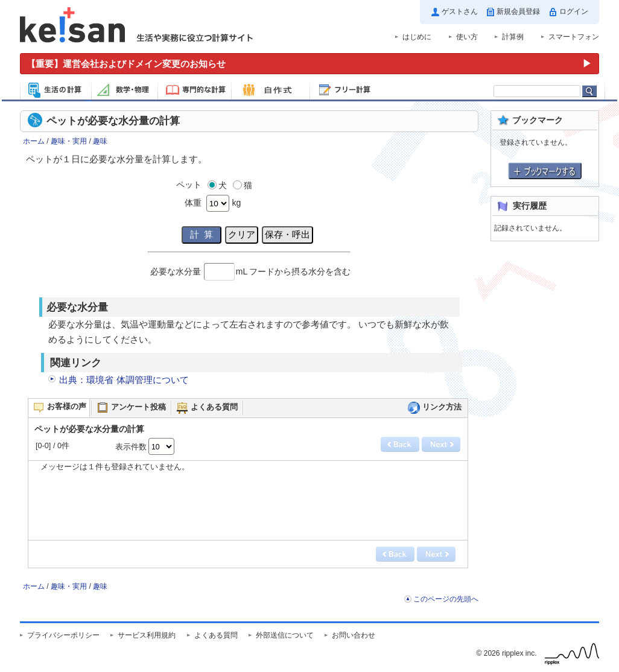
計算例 (513, 37)
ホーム (34, 141)
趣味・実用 (69, 141)
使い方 (467, 37)
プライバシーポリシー (63, 635)
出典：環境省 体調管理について (124, 380)
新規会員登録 (518, 11)
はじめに (417, 37)
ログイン (574, 11)
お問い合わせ (354, 635)
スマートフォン (574, 37)
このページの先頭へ (446, 599)
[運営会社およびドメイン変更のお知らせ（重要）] (309, 64)
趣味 (100, 141)
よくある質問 (216, 635)
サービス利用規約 (147, 635)
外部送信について (285, 635)
